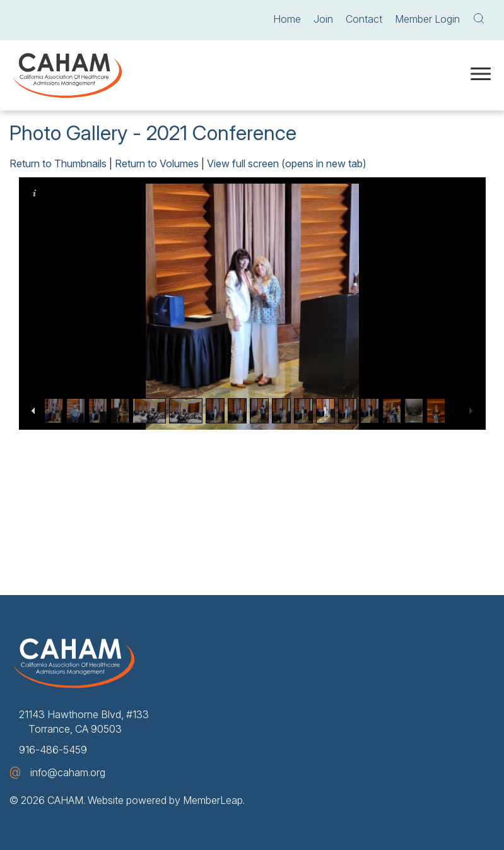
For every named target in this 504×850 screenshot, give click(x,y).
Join (323, 19)
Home (287, 19)
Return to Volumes (157, 163)
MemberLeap (213, 800)
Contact (364, 19)
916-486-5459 (53, 750)
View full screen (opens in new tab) (287, 163)
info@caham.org (68, 772)
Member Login (427, 19)
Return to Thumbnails (58, 163)
